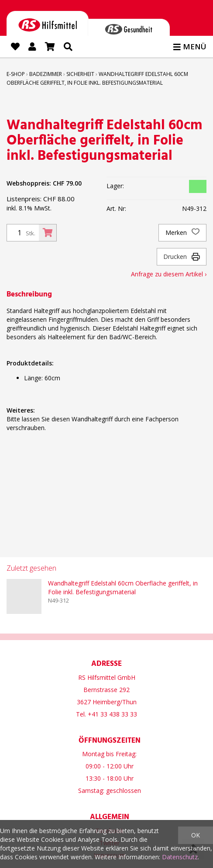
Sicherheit (80, 74)
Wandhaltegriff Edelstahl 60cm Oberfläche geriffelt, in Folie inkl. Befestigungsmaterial (123, 587)
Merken (182, 233)
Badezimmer (46, 74)
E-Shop (16, 74)
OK (196, 835)
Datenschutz (180, 857)
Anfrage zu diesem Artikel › (169, 274)
